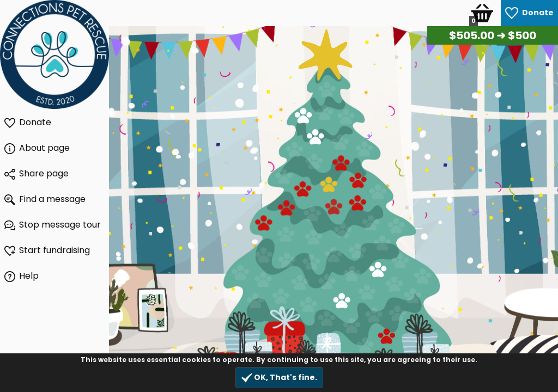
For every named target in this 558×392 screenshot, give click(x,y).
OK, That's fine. (279, 378)
